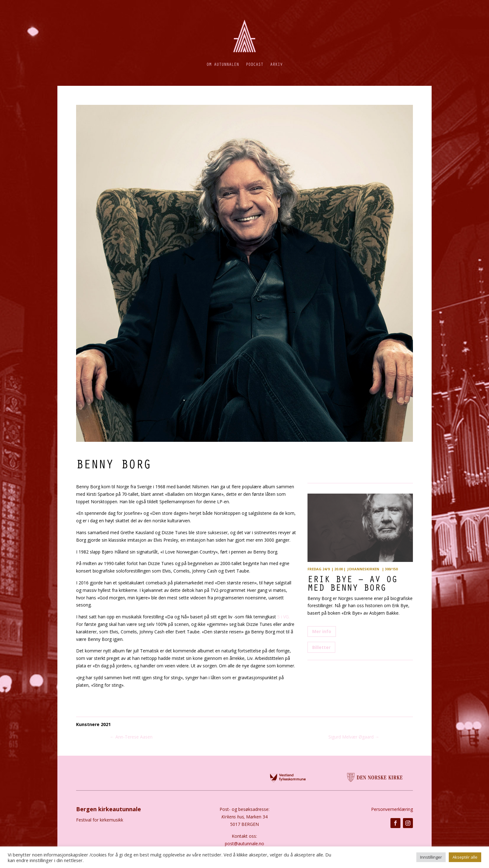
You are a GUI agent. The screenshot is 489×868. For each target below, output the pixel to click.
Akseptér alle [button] (465, 857)
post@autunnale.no (244, 844)
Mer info (322, 631)
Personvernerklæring (392, 809)
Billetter (321, 647)
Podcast (254, 64)
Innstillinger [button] (431, 857)
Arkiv (276, 64)
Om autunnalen (223, 64)
